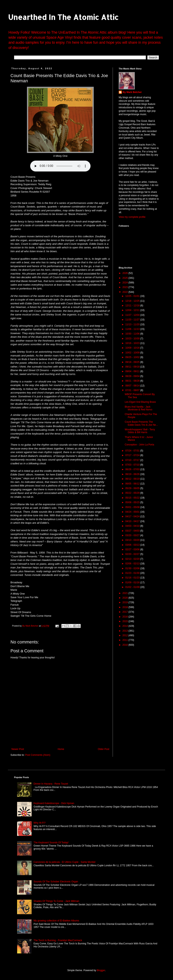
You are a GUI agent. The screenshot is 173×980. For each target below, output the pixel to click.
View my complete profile (132, 217)
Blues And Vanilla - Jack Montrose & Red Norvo (139, 408)
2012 (126, 635)
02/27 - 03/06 (133, 549)
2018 (126, 607)
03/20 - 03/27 (133, 535)
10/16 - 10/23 (133, 343)
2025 (126, 278)
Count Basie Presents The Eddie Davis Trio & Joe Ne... (141, 423)
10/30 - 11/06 (133, 334)
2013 (126, 631)
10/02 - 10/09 (133, 353)
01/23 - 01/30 (133, 573)
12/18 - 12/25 (133, 301)
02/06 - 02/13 (133, 564)
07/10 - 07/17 (133, 460)
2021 (126, 593)
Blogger (101, 970)
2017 (126, 612)
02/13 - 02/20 (133, 559)
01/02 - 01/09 (133, 587)
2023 (126, 287)
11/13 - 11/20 (133, 324)
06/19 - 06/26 (133, 474)
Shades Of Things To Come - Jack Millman (56, 901)
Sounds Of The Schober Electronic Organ (56, 882)
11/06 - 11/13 (133, 329)
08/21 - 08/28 (133, 381)
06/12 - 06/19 (133, 479)
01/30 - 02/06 (133, 568)
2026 (126, 273)
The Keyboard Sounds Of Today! (51, 843)
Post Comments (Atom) (38, 755)
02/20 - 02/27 (133, 554)
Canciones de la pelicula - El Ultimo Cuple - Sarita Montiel (64, 862)
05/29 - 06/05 (133, 488)
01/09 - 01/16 (133, 582)
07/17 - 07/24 (133, 455)
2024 (126, 283)
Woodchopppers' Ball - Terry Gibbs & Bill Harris (140, 431)
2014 (126, 626)
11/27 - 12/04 (133, 315)
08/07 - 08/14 (133, 386)
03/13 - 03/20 (133, 540)
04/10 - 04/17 (133, 521)
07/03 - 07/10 (133, 465)
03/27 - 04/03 (133, 531)
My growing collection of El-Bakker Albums (56, 921)
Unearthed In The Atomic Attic (63, 17)
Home (61, 749)
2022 (126, 292)
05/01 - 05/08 (133, 507)
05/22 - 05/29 (133, 493)
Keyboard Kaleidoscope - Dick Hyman (54, 803)
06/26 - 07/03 (133, 469)
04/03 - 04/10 (133, 526)
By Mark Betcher (132, 92)
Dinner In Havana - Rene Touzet (51, 784)
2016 (126, 617)
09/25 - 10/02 (133, 357)
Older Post (103, 749)
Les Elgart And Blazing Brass (140, 402)
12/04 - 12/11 (133, 310)
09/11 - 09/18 (133, 367)
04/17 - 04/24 (133, 516)
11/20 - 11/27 (133, 320)
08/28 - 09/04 (133, 376)
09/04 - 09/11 (133, 371)
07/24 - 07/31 (133, 451)
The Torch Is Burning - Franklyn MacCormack (58, 940)
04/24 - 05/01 (133, 512)
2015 (126, 621)
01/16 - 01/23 (133, 578)
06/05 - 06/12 (133, 484)
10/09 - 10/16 (133, 348)
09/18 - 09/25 (133, 362)
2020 (126, 598)
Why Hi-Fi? (40, 823)
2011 (126, 640)
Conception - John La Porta (139, 445)
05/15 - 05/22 (133, 498)
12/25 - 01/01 (133, 296)
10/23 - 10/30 (133, 339)
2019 (126, 602)
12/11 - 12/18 (133, 306)
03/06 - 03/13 (133, 545)
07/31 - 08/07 (133, 390)
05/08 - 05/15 (133, 502)
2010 (126, 645)
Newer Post (18, 749)
